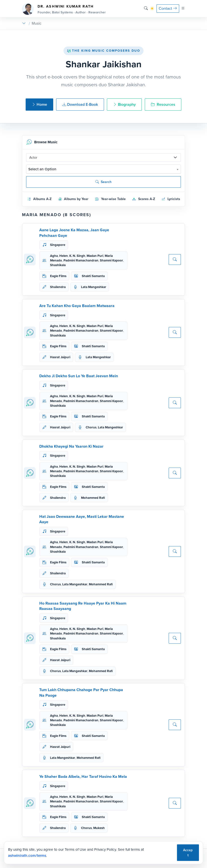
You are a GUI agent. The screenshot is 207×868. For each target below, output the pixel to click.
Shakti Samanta (93, 276)
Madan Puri (95, 256)
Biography (124, 104)
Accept (188, 853)
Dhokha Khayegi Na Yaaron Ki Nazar (71, 446)
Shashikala (58, 265)
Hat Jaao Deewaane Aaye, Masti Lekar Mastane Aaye (82, 519)
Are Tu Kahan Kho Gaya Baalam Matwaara (77, 306)
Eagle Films (58, 276)
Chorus (91, 427)
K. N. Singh (77, 256)
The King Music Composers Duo (103, 51)
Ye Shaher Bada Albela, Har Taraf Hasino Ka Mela (83, 776)
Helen (64, 256)
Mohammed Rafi (93, 498)
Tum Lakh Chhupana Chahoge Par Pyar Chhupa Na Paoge (81, 692)
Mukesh (99, 828)
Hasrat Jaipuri (60, 357)
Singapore (58, 245)
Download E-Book (80, 104)
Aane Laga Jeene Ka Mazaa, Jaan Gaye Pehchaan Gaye (74, 233)
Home (39, 104)
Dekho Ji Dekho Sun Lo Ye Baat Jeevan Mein (79, 376)
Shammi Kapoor (111, 260)
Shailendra (58, 287)
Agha (54, 256)
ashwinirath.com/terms (27, 856)
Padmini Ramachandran (81, 260)
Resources (163, 104)
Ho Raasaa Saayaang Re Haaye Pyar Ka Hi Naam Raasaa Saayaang (83, 606)
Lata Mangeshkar (94, 287)
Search (103, 182)
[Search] (146, 8)
